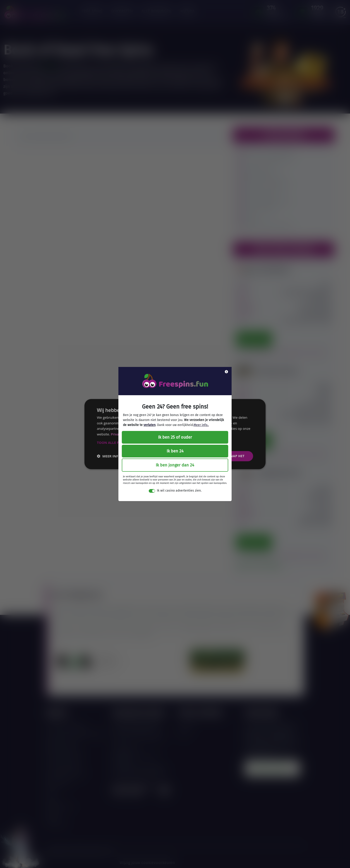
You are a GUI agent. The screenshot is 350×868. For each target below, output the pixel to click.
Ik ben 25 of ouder (175, 437)
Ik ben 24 (175, 451)
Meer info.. (201, 425)
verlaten (150, 425)
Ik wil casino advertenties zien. (179, 491)
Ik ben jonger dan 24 (175, 465)
